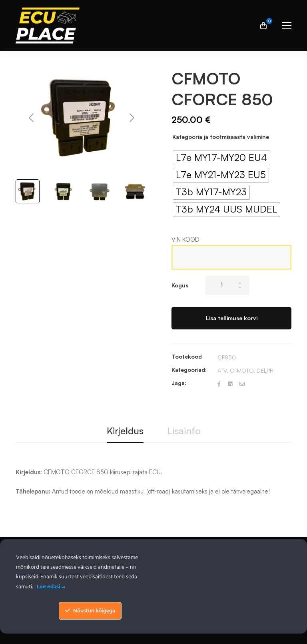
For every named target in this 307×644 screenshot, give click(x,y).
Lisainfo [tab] (184, 431)
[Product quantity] (227, 285)
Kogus (180, 285)
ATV (222, 370)
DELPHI (266, 370)
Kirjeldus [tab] (125, 431)
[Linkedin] (230, 384)
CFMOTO (242, 370)
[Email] (242, 384)
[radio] (221, 158)
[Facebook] (219, 384)
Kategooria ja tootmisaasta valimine (221, 137)
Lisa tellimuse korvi (232, 318)
